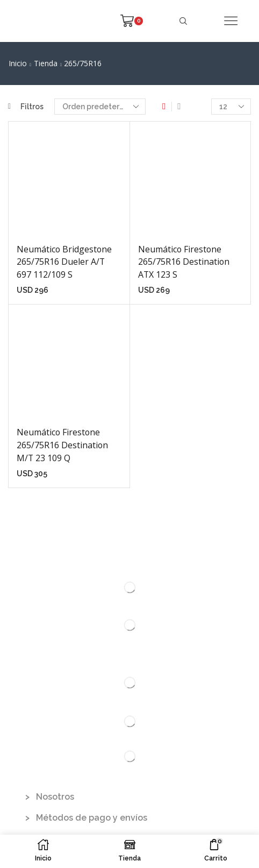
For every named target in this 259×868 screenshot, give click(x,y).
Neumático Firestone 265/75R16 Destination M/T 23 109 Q (62, 445)
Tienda (46, 63)
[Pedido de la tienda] (100, 107)
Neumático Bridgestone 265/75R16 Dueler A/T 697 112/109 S (64, 262)
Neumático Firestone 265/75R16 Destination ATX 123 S (184, 262)
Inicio (18, 63)
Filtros (26, 107)
